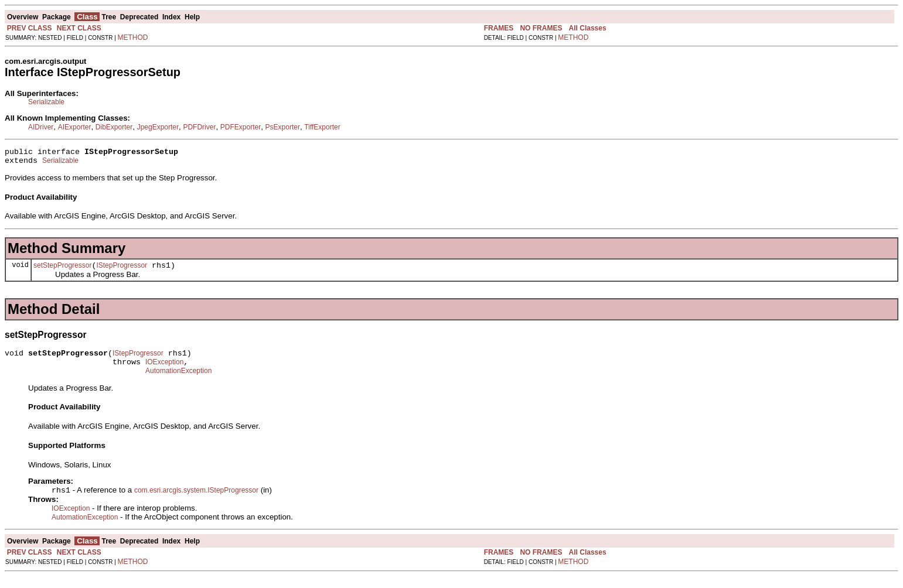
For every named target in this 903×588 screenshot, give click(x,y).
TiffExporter (322, 127)
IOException (164, 371)
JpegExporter (158, 127)
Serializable (46, 102)
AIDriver (41, 127)
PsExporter (283, 127)
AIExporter (75, 127)
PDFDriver (199, 127)
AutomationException (178, 381)
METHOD (133, 37)
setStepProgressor (62, 271)
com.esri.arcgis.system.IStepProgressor (196, 502)
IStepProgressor (122, 271)
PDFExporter (241, 127)
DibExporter (114, 127)
